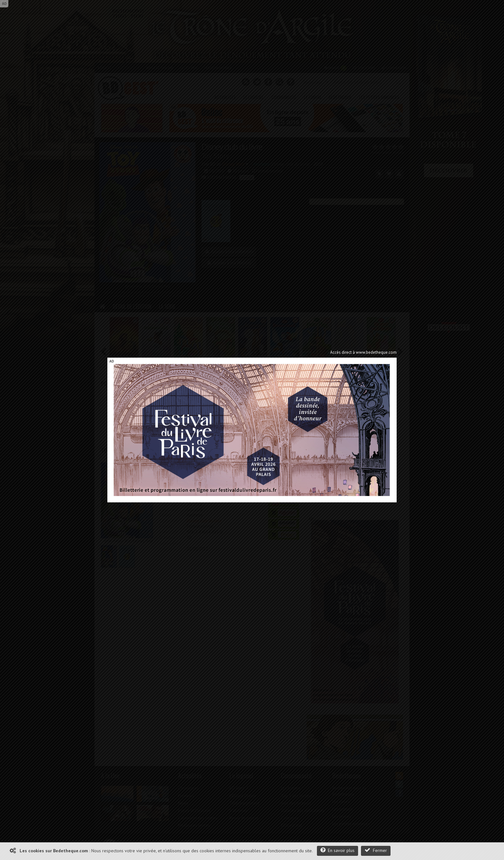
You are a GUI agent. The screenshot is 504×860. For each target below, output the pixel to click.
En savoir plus (337, 850)
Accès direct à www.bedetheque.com (363, 352)
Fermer (376, 850)
